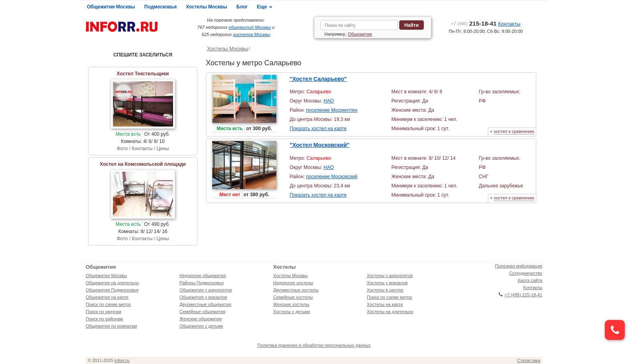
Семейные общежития (202, 312)
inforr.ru (122, 360)
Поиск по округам (104, 312)
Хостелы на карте (385, 304)
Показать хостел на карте (318, 129)
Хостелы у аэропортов (390, 276)
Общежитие (360, 34)
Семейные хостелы (293, 297)
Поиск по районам (104, 319)
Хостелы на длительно (390, 312)
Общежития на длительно (112, 283)
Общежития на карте (107, 297)
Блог (242, 7)
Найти (411, 25)
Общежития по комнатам (111, 326)
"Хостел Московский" (319, 145)
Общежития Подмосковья (112, 290)
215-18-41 (474, 23)
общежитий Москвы (250, 27)
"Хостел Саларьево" (318, 79)
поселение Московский (332, 177)
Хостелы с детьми (292, 312)
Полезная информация (519, 266)
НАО (329, 101)
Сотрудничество (526, 273)
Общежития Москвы (111, 7)
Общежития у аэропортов (206, 290)
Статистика (529, 360)
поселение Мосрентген (332, 110)
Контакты (509, 24)
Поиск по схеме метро (108, 304)
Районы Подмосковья (201, 283)
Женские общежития (201, 319)
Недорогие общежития (203, 276)
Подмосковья (160, 7)
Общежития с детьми (201, 326)
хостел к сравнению (514, 131)
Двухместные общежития (205, 304)
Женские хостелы (291, 304)
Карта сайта (530, 280)
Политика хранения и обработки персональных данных (314, 345)
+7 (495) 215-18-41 (520, 295)
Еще (265, 7)
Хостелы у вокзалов (387, 283)
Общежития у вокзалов (203, 297)
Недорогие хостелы (293, 283)
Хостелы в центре (385, 290)
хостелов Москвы (252, 34)
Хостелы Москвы (206, 7)
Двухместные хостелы (296, 290)
